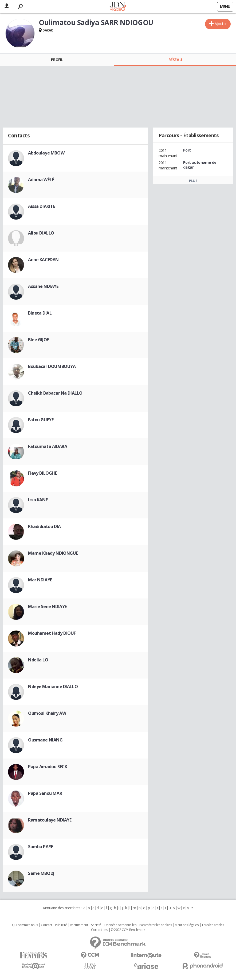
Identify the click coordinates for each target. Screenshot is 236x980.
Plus (193, 181)
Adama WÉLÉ (41, 180)
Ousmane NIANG (45, 740)
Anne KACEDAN (43, 260)
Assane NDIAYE (43, 286)
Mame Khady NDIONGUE (53, 553)
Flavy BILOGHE (43, 473)
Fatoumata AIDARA (48, 446)
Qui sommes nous (25, 925)
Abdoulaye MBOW (46, 153)
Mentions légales (187, 925)
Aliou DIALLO (41, 233)
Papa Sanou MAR (45, 793)
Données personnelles (120, 925)
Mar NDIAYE (40, 580)
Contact (46, 925)
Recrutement (79, 925)
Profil (57, 60)
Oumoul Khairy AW (47, 713)
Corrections (99, 930)
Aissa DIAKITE (42, 206)
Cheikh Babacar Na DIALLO (55, 393)
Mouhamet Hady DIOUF (52, 633)
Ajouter (221, 24)
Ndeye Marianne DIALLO (53, 687)
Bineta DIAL (40, 313)
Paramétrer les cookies (156, 925)
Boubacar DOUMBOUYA (52, 366)
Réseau (175, 60)
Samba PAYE (41, 847)
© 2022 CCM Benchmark (128, 930)
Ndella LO (38, 660)
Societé (96, 925)
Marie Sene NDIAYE (47, 606)
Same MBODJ (41, 873)
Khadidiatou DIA (44, 526)
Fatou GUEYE (41, 420)
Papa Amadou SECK (48, 767)
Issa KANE (38, 500)
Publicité (61, 925)
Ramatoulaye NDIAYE (50, 820)
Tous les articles (213, 925)
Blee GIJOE (38, 340)
